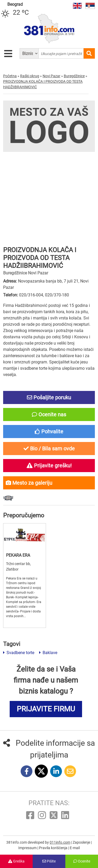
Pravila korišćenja (54, 848)
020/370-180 (57, 295)
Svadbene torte (19, 653)
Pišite (49, 861)
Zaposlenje (82, 842)
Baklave (48, 653)
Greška (16, 861)
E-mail (75, 848)
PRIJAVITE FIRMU (46, 709)
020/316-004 (31, 295)
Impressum (28, 848)
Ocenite (82, 861)
